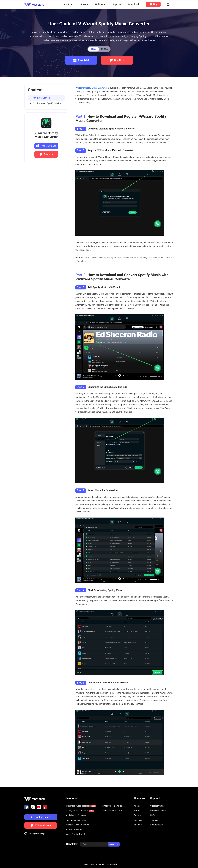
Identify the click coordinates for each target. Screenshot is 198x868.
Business (138, 820)
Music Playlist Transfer (76, 834)
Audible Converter (74, 829)
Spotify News (156, 825)
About (137, 806)
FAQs (153, 815)
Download (134, 4)
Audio (68, 4)
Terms (137, 811)
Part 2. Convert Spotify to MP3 (47, 103)
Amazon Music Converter (77, 825)
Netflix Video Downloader (114, 806)
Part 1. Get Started (41, 98)
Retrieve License (158, 811)
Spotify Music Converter (80, 811)
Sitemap (138, 825)
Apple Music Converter (76, 815)
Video (84, 4)
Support (117, 4)
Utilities (100, 4)
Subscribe (114, 844)
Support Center (157, 806)
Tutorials (154, 820)
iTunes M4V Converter (112, 811)
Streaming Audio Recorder (81, 806)
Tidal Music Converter (76, 820)
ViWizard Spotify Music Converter (46, 135)
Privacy (137, 815)
